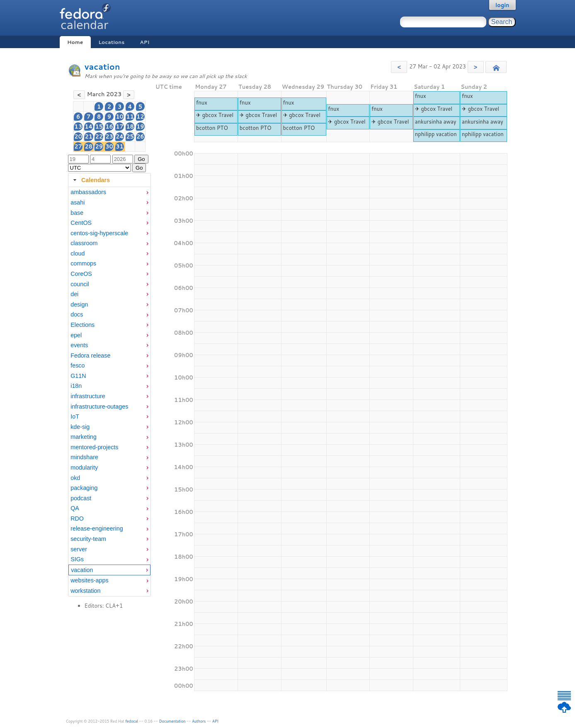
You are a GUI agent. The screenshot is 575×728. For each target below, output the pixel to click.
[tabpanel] (109, 392)
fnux (202, 102)
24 (120, 136)
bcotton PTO (212, 128)
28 (89, 146)
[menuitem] (109, 192)
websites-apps (89, 580)
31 (120, 146)
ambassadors (88, 192)
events (79, 345)
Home (75, 42)
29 (99, 146)
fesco (78, 365)
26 (140, 136)
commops (83, 263)
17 (120, 127)
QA (75, 508)
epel (76, 335)
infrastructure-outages (99, 407)
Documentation (172, 721)
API (144, 42)
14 (89, 127)
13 (78, 127)
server (79, 549)
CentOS (81, 223)
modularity (84, 467)
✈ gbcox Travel (215, 115)
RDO (77, 519)
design (79, 304)
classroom (84, 243)
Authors (199, 721)
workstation (85, 591)
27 (78, 146)
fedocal (132, 721)
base (77, 213)
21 (89, 136)
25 (130, 136)
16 (109, 127)
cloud (78, 253)
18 (130, 127)
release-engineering (97, 528)
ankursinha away (436, 122)
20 (78, 136)
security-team (88, 539)
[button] (399, 67)
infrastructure (88, 396)
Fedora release (90, 355)
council (80, 284)
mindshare (84, 457)
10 (120, 117)
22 (99, 136)
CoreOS (81, 274)
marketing (84, 437)
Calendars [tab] (91, 180)
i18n (76, 386)
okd (75, 478)
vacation (102, 67)
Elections (82, 325)
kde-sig (80, 427)
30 (109, 146)
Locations (111, 42)
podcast (81, 498)
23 (109, 136)
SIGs (77, 559)
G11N (78, 376)
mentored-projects (94, 447)
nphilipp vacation (436, 134)
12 (140, 117)
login (502, 5)
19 (140, 127)
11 (130, 117)
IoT (75, 416)
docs (77, 314)
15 (99, 127)
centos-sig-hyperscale (99, 233)
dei (74, 294)
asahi (78, 202)
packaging (84, 488)
